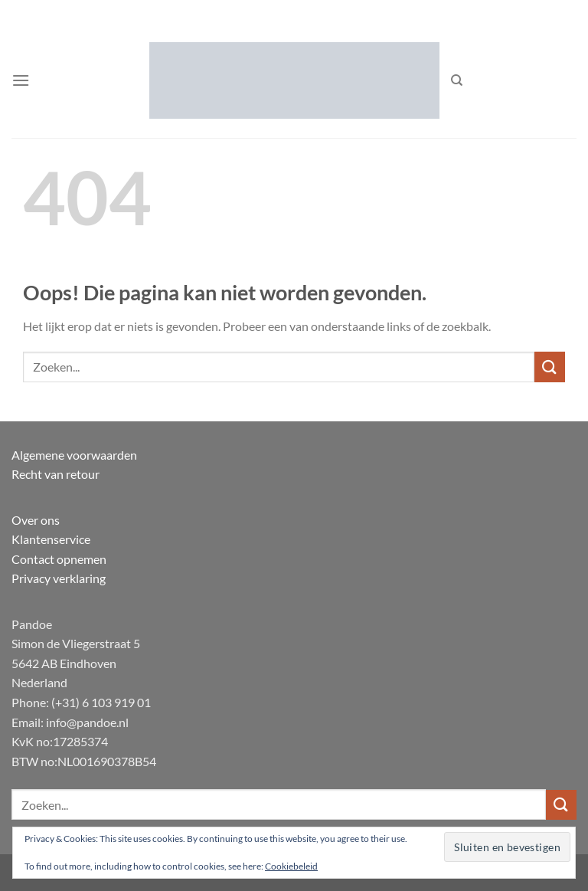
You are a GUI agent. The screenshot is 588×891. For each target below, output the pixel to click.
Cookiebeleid (291, 866)
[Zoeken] (457, 80)
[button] (21, 80)
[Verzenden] (550, 367)
